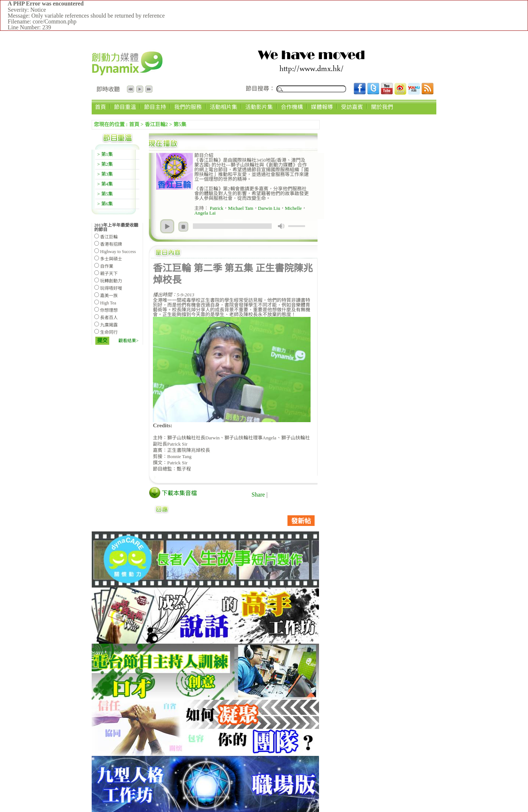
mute (281, 226)
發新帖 (301, 521)
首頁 (100, 107)
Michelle (293, 208)
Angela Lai (205, 213)
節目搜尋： (260, 89)
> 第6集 (105, 204)
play (167, 226)
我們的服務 (188, 107)
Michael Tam (241, 208)
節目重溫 (125, 107)
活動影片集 (259, 107)
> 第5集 (105, 194)
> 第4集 (105, 184)
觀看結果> (129, 341)
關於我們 (382, 107)
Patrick (216, 208)
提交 (102, 341)
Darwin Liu (269, 208)
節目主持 (155, 107)
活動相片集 (223, 107)
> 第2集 (105, 164)
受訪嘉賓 (352, 107)
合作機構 (292, 107)
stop (183, 227)
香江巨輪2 (156, 125)
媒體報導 (322, 107)
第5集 (180, 125)
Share (258, 495)
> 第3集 (105, 174)
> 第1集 (105, 154)
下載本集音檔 (179, 493)
